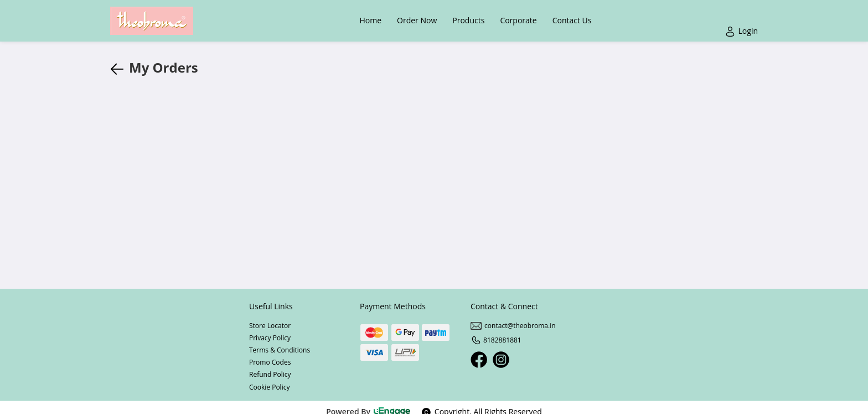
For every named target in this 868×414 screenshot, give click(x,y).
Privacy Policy (270, 338)
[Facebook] (479, 360)
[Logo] (152, 21)
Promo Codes (270, 362)
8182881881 (496, 340)
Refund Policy (270, 374)
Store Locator (270, 326)
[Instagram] (501, 360)
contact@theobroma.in (513, 326)
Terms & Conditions (280, 350)
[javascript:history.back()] (120, 68)
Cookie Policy (269, 387)
